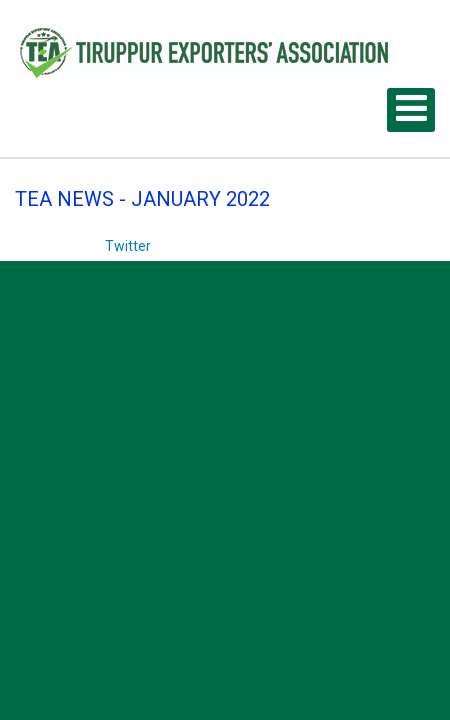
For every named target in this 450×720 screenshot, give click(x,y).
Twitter (128, 246)
